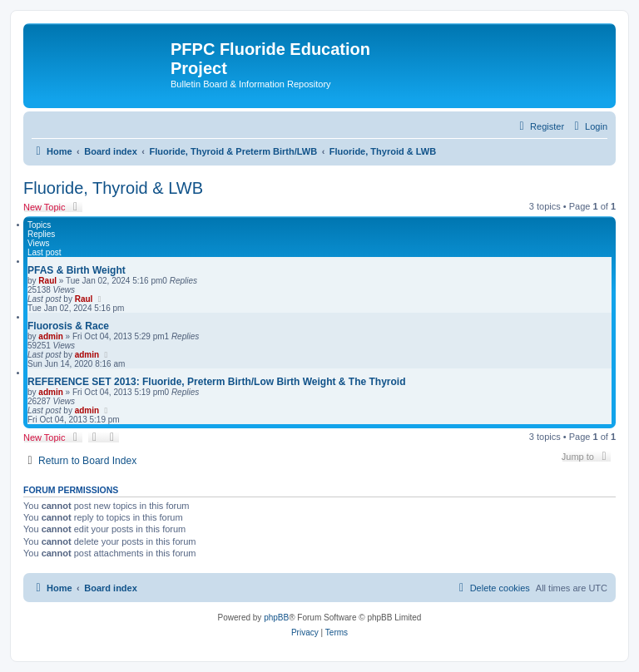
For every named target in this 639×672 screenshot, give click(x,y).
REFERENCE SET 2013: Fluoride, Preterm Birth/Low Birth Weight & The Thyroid (217, 382)
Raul (47, 281)
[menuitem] (589, 126)
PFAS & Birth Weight (77, 270)
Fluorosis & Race (68, 326)
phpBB (276, 618)
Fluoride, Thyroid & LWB (113, 188)
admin (50, 336)
